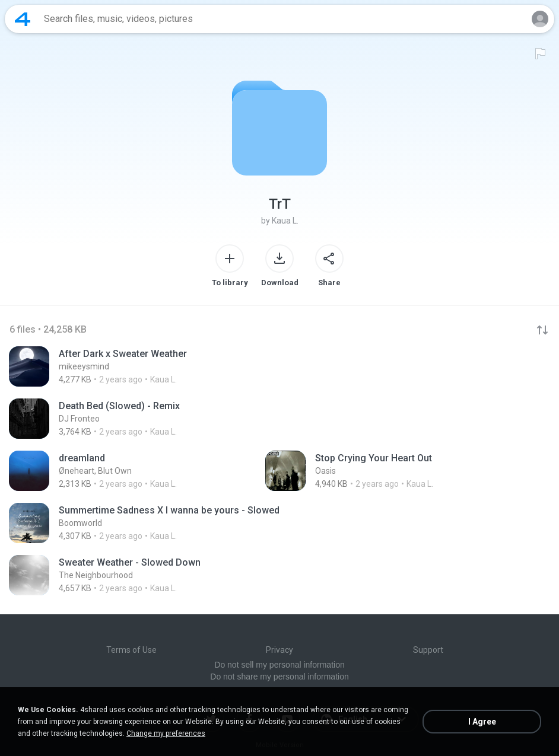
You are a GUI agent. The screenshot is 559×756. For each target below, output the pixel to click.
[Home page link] (23, 19)
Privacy (279, 650)
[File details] (157, 366)
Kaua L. (285, 221)
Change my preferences (166, 733)
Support (428, 650)
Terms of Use (131, 650)
